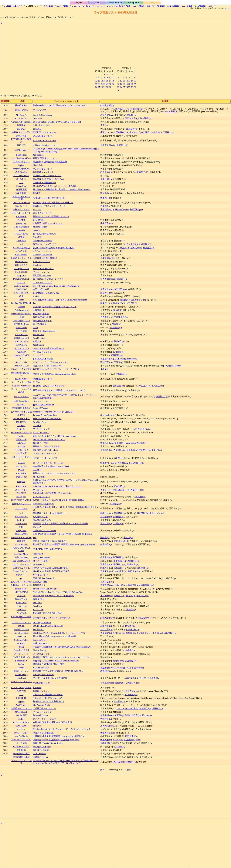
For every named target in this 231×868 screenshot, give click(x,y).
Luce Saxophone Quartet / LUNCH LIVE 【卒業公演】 (57, 122)
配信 (158, 6)
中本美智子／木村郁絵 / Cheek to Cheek (51, 466)
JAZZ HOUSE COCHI (21, 740)
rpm (21, 578)
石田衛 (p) (118, 362)
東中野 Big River (21, 324)
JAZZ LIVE (38, 609)
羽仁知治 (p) (120, 568)
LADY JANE (21, 523)
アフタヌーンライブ (42, 282)
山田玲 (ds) (157, 450)
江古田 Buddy (21, 150)
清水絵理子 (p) (107, 179)
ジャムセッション (41, 262)
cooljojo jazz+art (21, 286)
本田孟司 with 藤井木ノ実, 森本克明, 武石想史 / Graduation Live (62, 647)
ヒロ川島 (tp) (106, 629)
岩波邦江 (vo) (143, 596)
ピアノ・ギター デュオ (44, 719)
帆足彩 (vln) (106, 193)
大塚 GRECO (21, 193)
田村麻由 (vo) (122, 132)
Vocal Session (39, 338)
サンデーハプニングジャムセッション (51, 362)
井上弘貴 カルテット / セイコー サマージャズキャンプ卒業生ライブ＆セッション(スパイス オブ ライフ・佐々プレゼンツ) (66, 762)
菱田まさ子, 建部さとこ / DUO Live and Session (55, 436)
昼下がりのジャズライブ (44, 244)
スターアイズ (21, 490)
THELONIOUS (21, 234)
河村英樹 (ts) (120, 513)
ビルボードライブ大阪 (21, 369)
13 (99, 81)
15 (104, 81)
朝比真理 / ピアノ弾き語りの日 (47, 613)
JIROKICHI (21, 698)
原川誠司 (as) (106, 450)
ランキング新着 (61, 6)
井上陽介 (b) (131, 661)
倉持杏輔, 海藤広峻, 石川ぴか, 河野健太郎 (52, 722)
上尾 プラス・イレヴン (21, 582)
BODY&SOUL (21, 517)
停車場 (21, 237)
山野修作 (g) (116, 327)
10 (110, 78)
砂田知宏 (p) (106, 633)
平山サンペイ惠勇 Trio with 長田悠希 (50, 678)
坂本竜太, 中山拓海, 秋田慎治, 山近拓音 (51, 571)
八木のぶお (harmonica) (126, 359)
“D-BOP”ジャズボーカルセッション (50, 198)
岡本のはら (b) (132, 633)
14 (102, 81)
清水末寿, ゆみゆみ (42, 520)
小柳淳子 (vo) (107, 223)
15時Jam (37, 341)
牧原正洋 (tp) (106, 172)
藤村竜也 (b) (132, 678)
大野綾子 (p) (106, 719)
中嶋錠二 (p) (122, 374)
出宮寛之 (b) (122, 145)
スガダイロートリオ (42, 213)
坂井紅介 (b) (134, 561)
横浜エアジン (21, 599)
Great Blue (21, 241)
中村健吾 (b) (116, 504)
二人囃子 (37, 470)
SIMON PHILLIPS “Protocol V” (47, 419)
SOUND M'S (21, 345)
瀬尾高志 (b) (158, 708)
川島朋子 (37, 688)
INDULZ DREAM (21, 722)
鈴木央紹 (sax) (107, 715)
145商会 (37, 193)
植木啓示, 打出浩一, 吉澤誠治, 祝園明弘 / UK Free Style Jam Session (64, 544)
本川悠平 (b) (145, 450)
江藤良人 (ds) (133, 564)
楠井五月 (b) (149, 248)
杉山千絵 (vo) (137, 109)
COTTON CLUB (21, 366)
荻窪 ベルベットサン (21, 213)
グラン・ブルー (21, 733)
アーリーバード (21, 654)
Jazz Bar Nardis (21, 736)
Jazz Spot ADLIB (21, 269)
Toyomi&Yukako (40, 408)
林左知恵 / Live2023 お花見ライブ (49, 701)
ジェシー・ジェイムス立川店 (21, 390)
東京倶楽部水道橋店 (21, 408)
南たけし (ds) (106, 293)
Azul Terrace (21, 705)
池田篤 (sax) (118, 661)
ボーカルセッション (42, 352)
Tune (97, 3)
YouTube (179, 6)
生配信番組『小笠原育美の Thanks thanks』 (53, 493)
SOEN (21, 719)
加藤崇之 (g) (145, 708)
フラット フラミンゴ (21, 622)
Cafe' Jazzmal (21, 255)
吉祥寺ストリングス (21, 132)
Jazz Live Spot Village (21, 158)
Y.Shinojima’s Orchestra (43, 675)
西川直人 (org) (132, 691)
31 (110, 87)
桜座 (21, 296)
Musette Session (40, 227)
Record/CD (115, 3)
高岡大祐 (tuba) (107, 726)
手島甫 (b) (131, 762)
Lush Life (21, 520)
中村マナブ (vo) (137, 132)
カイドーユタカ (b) (119, 668)
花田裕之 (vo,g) (107, 582)
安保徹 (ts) (105, 538)
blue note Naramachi (21, 386)
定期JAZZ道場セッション (45, 158)
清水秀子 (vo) (107, 568)
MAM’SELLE (21, 712)
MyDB (79, 3)
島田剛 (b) (132, 115)
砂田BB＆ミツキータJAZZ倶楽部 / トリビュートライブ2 (59, 633)
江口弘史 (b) (120, 701)
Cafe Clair (21, 443)
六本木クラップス (21, 162)
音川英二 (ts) (119, 633)
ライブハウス (84, 6)
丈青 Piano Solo (42, 125)
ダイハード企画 (40, 561)
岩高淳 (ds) (146, 244)
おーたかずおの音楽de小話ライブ (49, 348)
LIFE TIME (21, 486)
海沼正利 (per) (136, 209)
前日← (103, 770)
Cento (21, 300)
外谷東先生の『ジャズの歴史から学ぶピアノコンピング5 (60, 105)
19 (96, 84)
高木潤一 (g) (120, 747)
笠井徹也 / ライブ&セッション (47, 176)
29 (104, 87)
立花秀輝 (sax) (107, 585)
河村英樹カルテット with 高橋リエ (49, 513)
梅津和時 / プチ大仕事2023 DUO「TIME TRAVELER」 (58, 671)
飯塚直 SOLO (39, 599)
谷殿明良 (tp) (119, 450)
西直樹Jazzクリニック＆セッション (49, 206)
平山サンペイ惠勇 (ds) (149, 678)
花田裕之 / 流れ (40, 582)
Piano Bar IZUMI (21, 650)
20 (99, 84)
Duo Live (37, 265)
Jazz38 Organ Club (21, 169)
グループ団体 (141, 6)
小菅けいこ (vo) (108, 132)
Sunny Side (21, 186)
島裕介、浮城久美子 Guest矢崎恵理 (49, 541)
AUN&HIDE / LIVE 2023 (44, 140)
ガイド (17, 6)
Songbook (134, 3)
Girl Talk (21, 415)
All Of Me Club (21, 118)
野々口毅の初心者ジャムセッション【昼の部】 (55, 186)
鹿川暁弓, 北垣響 (41, 750)
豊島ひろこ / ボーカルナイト (46, 446)
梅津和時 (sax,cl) (108, 671)
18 (113, 81)
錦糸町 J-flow (21, 105)
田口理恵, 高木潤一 (42, 747)
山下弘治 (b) (132, 303)
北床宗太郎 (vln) (108, 145)
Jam (35, 303)
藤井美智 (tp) (119, 386)
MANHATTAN (21, 341)
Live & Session (40, 650)
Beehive (21, 230)
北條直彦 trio (39, 310)
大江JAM (37, 129)
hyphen (21, 165)
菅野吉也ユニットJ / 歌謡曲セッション (51, 216)
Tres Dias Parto (40, 422)
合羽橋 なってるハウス (21, 585)
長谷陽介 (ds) (138, 463)
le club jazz (21, 497)
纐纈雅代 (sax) (119, 564)
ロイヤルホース (21, 396)
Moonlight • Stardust (42, 622)
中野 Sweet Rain (21, 401)
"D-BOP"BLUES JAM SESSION (47, 549)
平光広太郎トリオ (41, 683)
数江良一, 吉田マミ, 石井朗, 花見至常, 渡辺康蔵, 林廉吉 (59, 500)
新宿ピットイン (21, 671)
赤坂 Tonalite (21, 172)
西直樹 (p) (105, 206)
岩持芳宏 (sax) (107, 115)
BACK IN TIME (21, 293)
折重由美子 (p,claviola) (125, 443)
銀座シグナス (21, 265)
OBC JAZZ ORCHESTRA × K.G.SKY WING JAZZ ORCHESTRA (62, 534)
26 (96, 87)
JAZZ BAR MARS (21, 747)
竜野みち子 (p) (132, 118)
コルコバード (21, 206)
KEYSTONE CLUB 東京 (21, 140)
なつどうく (38, 355)
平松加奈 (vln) (122, 209)
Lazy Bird (21, 275)
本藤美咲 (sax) (147, 585)
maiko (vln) (118, 740)
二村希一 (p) (169, 132)
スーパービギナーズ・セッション (49, 463)
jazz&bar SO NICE (21, 355)
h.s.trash (21, 463)
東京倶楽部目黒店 (21, 754)
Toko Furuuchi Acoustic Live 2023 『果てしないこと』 (58, 486)
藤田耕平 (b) (118, 557)
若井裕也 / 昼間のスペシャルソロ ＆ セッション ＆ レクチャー (62, 657)
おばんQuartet (39, 754)
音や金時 (21, 426)
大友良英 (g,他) (107, 258)
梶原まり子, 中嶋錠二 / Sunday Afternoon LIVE (54, 374)
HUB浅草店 (21, 453)
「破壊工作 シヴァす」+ (44, 708)
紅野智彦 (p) (132, 450)
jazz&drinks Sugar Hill (21, 314)
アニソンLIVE (40, 110)
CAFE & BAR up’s (21, 657)
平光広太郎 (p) (107, 683)
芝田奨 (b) (131, 609)
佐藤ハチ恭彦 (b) (133, 715)
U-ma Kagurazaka (21, 227)
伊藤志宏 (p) (106, 740)
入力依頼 (46, 6)
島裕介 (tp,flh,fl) (121, 541)
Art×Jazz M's (21, 362)
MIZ (21, 527)
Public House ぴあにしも (21, 374)
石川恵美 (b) (118, 352)
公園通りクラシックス (21, 258)
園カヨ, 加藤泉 (40, 324)
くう (21, 183)
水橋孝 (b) (130, 650)
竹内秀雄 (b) (146, 118)
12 (96, 81)
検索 (6, 6)
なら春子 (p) (106, 517)
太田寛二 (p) (119, 596)
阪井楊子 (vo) (122, 109)
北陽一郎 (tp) (120, 585)
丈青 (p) (104, 125)
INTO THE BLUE (21, 176)
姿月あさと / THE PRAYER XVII (48, 366)
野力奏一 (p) (124, 490)
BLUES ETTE (21, 272)
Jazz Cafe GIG (21, 262)
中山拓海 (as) (121, 571)
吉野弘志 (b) (106, 523)
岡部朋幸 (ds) (131, 736)
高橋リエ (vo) (107, 513)
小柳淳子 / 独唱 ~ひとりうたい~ (48, 223)
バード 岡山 (21, 331)
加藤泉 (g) (116, 324)
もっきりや (21, 466)
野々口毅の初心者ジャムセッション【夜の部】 (55, 636)
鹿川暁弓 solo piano (42, 275)
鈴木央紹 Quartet (41, 715)
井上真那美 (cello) (132, 740)
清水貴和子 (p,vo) (108, 463)
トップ (205, 6)
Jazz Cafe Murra (21, 554)
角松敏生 (105, 369)
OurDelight (21, 179)
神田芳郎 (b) (143, 513)
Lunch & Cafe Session (43, 115)
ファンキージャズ (41, 429)
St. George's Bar (21, 640)
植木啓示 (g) (106, 544)
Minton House (21, 589)
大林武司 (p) (119, 762)
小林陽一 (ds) (106, 596)
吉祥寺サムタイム (21, 209)
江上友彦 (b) (132, 129)
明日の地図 (21, 439)
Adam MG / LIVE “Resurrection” (48, 698)
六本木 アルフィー (21, 571)
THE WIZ (21, 145)
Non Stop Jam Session (43, 255)
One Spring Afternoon (43, 241)
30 (107, 87)
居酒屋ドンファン (41, 691)
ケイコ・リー (39, 490)
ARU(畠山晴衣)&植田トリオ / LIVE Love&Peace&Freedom (60, 300)
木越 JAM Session (41, 643)
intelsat (21, 664)
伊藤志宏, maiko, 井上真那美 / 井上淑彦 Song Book (56, 740)
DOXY (21, 470)
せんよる (37, 527)
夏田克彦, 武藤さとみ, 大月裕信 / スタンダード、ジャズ (59, 390)
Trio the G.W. (39, 564)
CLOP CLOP (21, 289)
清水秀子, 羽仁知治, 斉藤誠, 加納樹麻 (50, 568)
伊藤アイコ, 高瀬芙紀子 (44, 733)
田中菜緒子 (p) (120, 561)
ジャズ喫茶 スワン (21, 321)
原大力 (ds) (147, 715)
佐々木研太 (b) (133, 244)
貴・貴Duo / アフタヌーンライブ (48, 279)
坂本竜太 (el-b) (107, 571)
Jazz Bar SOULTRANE (21, 303)
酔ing (21, 647)
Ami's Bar (21, 429)
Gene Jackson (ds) (108, 415)
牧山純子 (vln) (107, 443)
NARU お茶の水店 (21, 248)
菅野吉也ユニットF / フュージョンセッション (54, 473)
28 (102, 87)
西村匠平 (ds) (106, 362)
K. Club (36, 382)
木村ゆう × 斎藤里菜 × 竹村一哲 (48, 695)
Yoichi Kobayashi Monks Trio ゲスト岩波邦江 (54, 596)
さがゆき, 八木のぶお (43, 359)
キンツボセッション (42, 251)
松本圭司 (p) (120, 486)
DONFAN (21, 691)
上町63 (21, 317)
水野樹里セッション (42, 379)
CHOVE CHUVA (21, 348)
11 (113, 78)
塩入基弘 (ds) (158, 386)
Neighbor (21, 482)
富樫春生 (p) (106, 564)
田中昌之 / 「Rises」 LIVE (45, 458)
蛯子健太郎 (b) (133, 629)
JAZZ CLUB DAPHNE (21, 500)
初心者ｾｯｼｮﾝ (39, 220)
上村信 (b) (128, 538)
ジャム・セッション (42, 712)
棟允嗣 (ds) (140, 497)
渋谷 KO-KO (21, 557)
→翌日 (128, 770)
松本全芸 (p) (106, 557)
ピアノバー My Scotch (21, 688)
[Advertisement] (90, 46)
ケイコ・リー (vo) (109, 490)
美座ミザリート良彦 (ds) (152, 633)
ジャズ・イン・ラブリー (21, 683)
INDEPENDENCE (21, 279)
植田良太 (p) (126, 300)
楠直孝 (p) (105, 668)
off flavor (37, 726)
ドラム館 (21, 446)
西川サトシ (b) (139, 300)
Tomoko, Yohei (40, 640)
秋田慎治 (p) (134, 571)
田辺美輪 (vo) (170, 633)
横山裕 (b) (117, 310)
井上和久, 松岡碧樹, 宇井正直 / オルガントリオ (55, 307)
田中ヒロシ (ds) (157, 513)
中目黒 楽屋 (21, 189)
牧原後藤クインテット (43, 172)
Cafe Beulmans (21, 310)
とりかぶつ (38, 296)
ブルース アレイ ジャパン (21, 458)
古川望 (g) (119, 458)
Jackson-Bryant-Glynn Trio (45, 415)
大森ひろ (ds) (133, 683)
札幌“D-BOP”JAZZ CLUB (21, 198)
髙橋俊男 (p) (106, 626)
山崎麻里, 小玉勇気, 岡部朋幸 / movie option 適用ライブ (59, 736)
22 (104, 84)
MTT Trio (37, 603)
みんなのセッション (42, 136)
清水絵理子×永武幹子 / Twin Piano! (49, 179)
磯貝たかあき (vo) (153, 132)
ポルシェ (21, 282)
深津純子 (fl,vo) (108, 618)
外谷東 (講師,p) (107, 105)
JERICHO (21, 352)
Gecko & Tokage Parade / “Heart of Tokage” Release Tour (58, 592)
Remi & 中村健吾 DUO (43, 504)
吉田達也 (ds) (106, 289)
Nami (35, 327)
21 (102, 84)
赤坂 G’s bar (21, 477)
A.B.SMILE (21, 216)
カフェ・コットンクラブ (21, 762)
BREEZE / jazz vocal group (45, 132)
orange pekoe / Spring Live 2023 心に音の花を (54, 412)
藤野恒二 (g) (162, 396)
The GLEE (21, 493)
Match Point (38, 165)
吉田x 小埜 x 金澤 (41, 289)
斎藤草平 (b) (142, 172)
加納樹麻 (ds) (143, 568)
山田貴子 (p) (122, 279)
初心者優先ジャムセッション (47, 293)
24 (110, 84)
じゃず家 (21, 220)
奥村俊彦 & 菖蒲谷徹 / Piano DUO (49, 664)
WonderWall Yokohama (21, 122)
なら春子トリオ (40, 517)
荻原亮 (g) (125, 248)
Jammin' (21, 668)
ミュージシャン (115, 6)
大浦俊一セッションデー (44, 531)
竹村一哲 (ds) (131, 695)
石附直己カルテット (42, 321)
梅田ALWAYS (21, 110)
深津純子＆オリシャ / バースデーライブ (52, 618)
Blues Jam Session (41, 432)
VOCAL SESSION (41, 668)
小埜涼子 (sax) (120, 289)
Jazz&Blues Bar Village (21, 432)
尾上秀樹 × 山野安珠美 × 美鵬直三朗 (50, 162)
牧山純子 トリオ (41, 443)
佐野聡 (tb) (141, 443)
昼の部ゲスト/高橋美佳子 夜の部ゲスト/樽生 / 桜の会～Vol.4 (62, 189)
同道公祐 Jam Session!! (43, 578)
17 (110, 81)
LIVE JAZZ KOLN (21, 203)
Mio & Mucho (39, 477)
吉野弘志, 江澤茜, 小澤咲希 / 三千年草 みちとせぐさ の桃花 (60, 523)
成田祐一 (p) (136, 248)
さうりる (21, 596)
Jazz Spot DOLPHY (21, 561)
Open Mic (37, 237)
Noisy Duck (21, 531)
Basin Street (21, 155)
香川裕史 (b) (118, 517)
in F (21, 359)
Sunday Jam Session (42, 557)
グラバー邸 (21, 136)
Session (36, 230)
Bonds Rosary (21, 661)
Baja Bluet (21, 678)
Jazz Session (38, 345)
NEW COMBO (21, 592)
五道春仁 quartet (40, 757)
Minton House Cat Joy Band (45, 589)
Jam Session (38, 155)
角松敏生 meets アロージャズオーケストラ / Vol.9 (56, 369)
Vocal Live (38, 606)
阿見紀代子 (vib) (143, 429)
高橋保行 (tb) (134, 585)
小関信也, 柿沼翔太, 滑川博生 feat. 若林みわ (53, 203)
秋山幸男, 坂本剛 (41, 314)
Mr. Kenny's (21, 115)
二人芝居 (37, 426)
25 (113, 84)
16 (107, 81)
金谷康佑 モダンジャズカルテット (49, 386)
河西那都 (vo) (117, 355)
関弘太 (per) (144, 618)
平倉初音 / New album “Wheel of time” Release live (56, 661)
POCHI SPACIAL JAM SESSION (48, 626)
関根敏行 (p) (119, 303)
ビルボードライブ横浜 (21, 412)
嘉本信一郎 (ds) (137, 668)
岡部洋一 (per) (137, 490)
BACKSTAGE (21, 335)
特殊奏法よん (39, 585)
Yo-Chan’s (38, 118)
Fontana (21, 307)
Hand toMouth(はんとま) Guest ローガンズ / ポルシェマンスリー (63, 729)
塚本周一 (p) (106, 198)
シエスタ (37, 209)
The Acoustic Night (41, 705)
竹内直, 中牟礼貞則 (42, 317)
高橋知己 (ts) (120, 341)
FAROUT (21, 129)
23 (107, 84)
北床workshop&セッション (45, 145)
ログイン (228, 8)
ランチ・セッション (42, 169)
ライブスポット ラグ (21, 564)
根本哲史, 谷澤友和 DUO (44, 234)
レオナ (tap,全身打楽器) (128, 708)
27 (99, 87)
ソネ (21, 244)
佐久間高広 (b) (124, 463)
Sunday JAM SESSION (43, 269)
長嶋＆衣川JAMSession (44, 405)
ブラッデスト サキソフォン (46, 453)
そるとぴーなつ (21, 450)
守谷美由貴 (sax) (108, 279)
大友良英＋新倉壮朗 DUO (45, 258)
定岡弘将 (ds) (129, 626)
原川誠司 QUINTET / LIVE (45, 450)
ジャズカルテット (41, 654)
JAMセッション (40, 575)
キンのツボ (21, 251)
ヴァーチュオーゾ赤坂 (21, 382)
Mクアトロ (21, 575)
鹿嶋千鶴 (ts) (106, 743)
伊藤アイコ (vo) (108, 733)
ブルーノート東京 (21, 419)
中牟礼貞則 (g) (121, 317)
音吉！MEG (21, 327)
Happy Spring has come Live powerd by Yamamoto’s (56, 286)
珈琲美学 (21, 125)
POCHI (21, 626)
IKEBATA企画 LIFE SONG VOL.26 (49, 439)
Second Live (38, 335)
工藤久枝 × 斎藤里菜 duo (44, 183)
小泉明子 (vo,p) (107, 209)
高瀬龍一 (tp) (106, 303)
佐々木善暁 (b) (171, 111)
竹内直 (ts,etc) (107, 317)
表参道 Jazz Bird (21, 338)
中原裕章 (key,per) (173, 366)
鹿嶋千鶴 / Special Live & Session (48, 743)
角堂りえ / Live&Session (44, 331)
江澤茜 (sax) (118, 523)
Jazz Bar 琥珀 (21, 715)
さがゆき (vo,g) (107, 359)
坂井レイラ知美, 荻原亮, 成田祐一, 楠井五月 (53, 248)
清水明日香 (38, 554)
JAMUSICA (21, 422)
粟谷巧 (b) (131, 596)
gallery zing (21, 223)
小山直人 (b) (145, 386)
